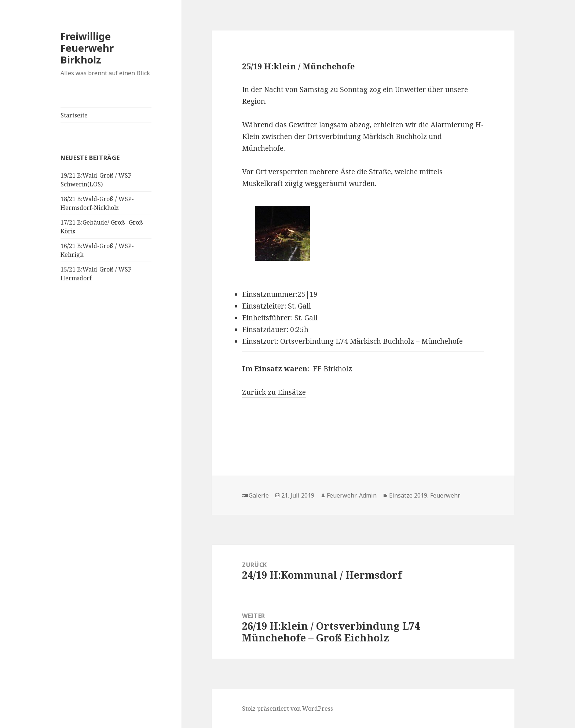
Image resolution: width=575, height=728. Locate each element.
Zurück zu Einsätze (274, 392)
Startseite (74, 115)
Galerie (259, 495)
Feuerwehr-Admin (352, 495)
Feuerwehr (445, 495)
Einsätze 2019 (408, 495)
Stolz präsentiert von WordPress (287, 709)
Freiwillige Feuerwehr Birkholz (87, 48)
